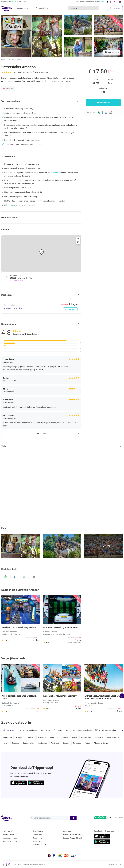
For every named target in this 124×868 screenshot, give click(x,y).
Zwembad (31, 737)
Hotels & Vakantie (28, 730)
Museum (20, 60)
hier (11, 205)
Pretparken (44, 737)
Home (3, 60)
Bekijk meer (41, 433)
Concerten (96, 744)
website (56, 173)
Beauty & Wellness (83, 730)
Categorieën (21, 8)
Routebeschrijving (17, 281)
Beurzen (85, 744)
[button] (41, 101)
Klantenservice (8, 835)
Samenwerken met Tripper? (74, 835)
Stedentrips (61, 744)
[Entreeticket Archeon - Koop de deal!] (41, 307)
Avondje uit (46, 730)
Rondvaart (74, 744)
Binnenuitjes (8, 737)
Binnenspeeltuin (9, 744)
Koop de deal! (70, 309)
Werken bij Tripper (40, 844)
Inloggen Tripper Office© (73, 838)
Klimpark (20, 737)
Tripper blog (38, 841)
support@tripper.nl (10, 841)
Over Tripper (38, 835)
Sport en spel (89, 737)
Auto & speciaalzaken (107, 730)
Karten (22, 744)
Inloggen (115, 8)
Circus (78, 737)
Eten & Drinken (62, 730)
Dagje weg (11, 60)
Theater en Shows (10, 750)
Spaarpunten (38, 838)
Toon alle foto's (112, 52)
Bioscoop (32, 744)
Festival (108, 744)
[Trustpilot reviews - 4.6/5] (109, 818)
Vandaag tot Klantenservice (14, 2)
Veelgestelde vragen (10, 838)
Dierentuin (56, 737)
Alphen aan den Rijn (42, 72)
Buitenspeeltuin (46, 744)
